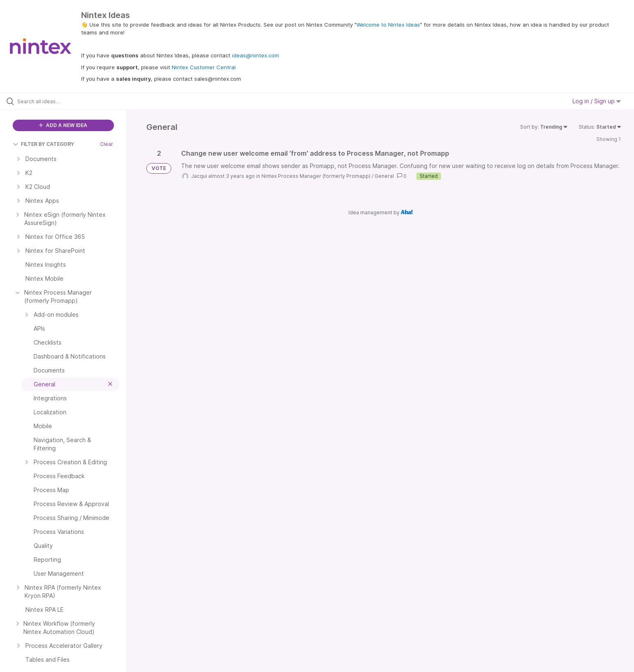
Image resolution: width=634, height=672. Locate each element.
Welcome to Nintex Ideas (388, 25)
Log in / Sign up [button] (597, 101)
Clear (107, 144)
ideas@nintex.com (256, 55)
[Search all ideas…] (74, 101)
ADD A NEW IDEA (63, 125)
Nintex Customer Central (204, 67)
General (384, 176)
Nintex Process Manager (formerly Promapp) (316, 176)
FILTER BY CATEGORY (44, 144)
